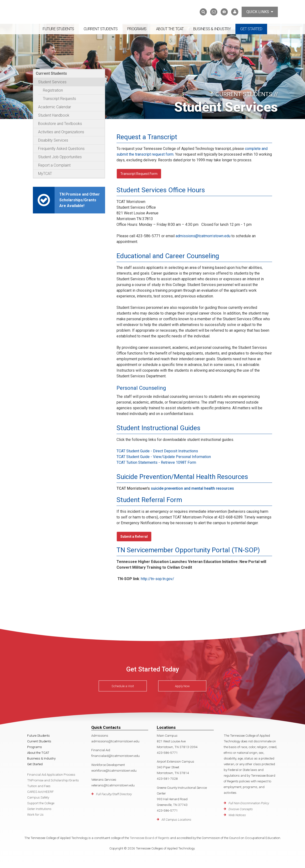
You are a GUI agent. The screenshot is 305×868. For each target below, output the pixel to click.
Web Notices (237, 815)
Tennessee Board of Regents (150, 838)
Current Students (101, 29)
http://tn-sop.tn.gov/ (158, 579)
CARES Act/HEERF (41, 792)
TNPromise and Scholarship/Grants (53, 780)
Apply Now (182, 686)
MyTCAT (45, 174)
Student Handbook (54, 115)
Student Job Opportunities (60, 157)
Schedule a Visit (123, 686)
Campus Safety (38, 797)
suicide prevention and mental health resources (192, 488)
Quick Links (260, 12)
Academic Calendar (55, 107)
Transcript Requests (59, 99)
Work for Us (35, 814)
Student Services (52, 82)
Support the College (41, 803)
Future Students (58, 29)
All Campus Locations (176, 819)
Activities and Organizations (61, 132)
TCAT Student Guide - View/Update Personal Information (164, 457)
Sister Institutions (39, 809)
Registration (53, 90)
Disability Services (53, 140)
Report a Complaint (54, 165)
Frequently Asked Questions (61, 149)
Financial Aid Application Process (51, 774)
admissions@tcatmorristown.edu (203, 236)
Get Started (251, 29)
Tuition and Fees (39, 786)
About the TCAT (170, 29)
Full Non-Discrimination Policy (249, 803)
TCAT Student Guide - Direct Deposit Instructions (157, 451)
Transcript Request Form (139, 174)
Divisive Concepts (241, 809)
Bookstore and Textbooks (60, 124)
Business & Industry (212, 29)
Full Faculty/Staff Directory (114, 794)
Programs (137, 29)
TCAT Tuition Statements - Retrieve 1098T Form (156, 462)
